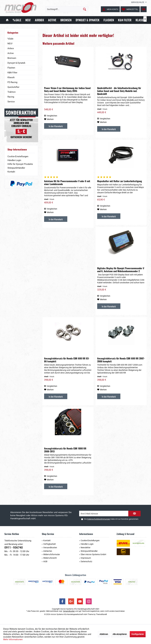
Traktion (12, 92)
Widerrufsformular (52, 554)
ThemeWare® (101, 614)
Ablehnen (104, 634)
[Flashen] (109, 20)
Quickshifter (13, 87)
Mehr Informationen (13, 639)
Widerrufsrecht (50, 558)
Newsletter (86, 548)
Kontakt (11, 172)
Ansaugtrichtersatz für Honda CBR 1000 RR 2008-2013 (65, 450)
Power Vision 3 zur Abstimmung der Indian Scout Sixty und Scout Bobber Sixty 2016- (67, 89)
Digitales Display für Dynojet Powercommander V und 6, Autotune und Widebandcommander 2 (121, 270)
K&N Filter (12, 73)
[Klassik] (141, 20)
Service (11, 102)
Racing (11, 97)
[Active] (52, 20)
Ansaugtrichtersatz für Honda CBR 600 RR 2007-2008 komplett (121, 360)
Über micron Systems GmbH (93, 554)
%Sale (10, 39)
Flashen (11, 68)
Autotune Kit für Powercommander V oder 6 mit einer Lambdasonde (67, 183)
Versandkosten (50, 548)
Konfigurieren (138, 634)
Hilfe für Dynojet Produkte (20, 164)
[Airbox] (39, 20)
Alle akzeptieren (120, 634)
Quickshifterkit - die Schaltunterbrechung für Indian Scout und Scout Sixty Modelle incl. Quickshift (119, 91)
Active (11, 53)
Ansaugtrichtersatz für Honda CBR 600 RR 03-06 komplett (67, 360)
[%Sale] (17, 20)
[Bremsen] (66, 20)
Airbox (11, 48)
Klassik (11, 77)
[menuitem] (138, 2)
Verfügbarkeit (49, 544)
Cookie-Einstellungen (18, 156)
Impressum (86, 558)
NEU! (10, 44)
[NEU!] (28, 20)
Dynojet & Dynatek (16, 63)
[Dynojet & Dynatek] (88, 20)
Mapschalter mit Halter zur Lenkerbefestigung (120, 181)
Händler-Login (14, 160)
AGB (45, 561)
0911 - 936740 (14, 548)
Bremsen (12, 58)
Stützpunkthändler (16, 168)
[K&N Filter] (125, 20)
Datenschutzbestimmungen (99, 519)
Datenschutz (86, 561)
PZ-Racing (12, 82)
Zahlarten (48, 551)
